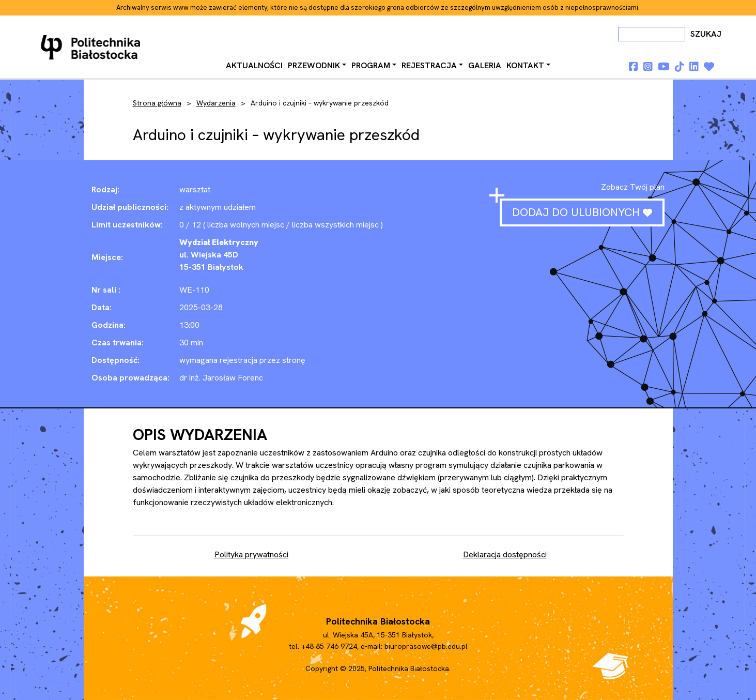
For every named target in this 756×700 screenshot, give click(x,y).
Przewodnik (314, 65)
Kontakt (525, 65)
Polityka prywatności (251, 554)
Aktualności (254, 65)
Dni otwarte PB (92, 48)
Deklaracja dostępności (505, 554)
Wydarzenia (216, 103)
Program (371, 65)
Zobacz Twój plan (633, 187)
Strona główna (157, 103)
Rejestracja (429, 65)
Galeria (485, 65)
